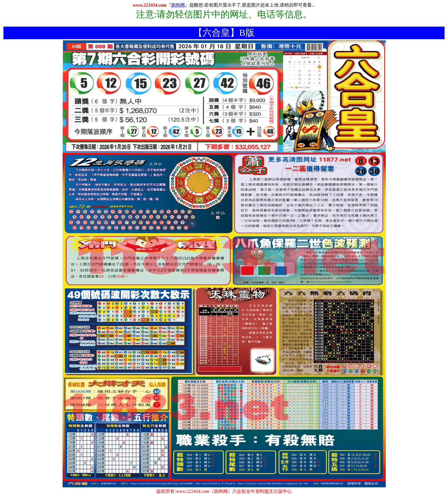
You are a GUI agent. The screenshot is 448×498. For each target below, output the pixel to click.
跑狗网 (178, 5)
